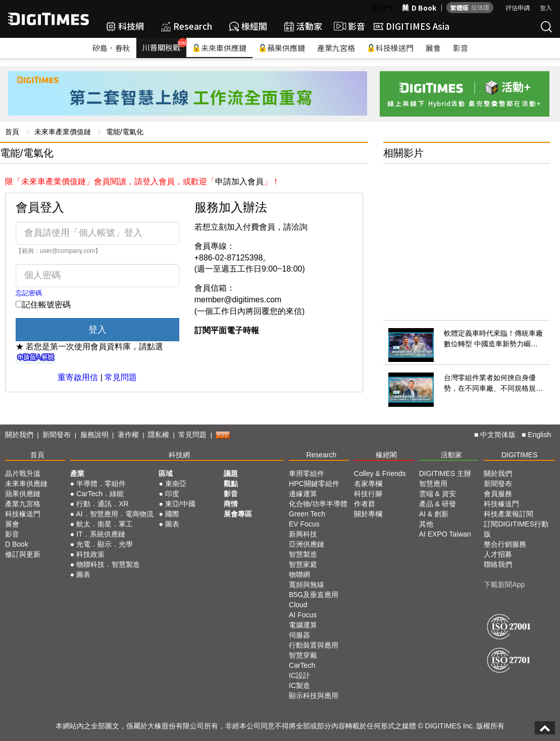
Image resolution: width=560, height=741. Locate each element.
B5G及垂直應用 (314, 595)
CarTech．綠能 (100, 494)
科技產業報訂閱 (508, 514)
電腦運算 (303, 625)
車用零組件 (307, 473)
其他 (426, 524)
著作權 (128, 435)
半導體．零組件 (101, 484)
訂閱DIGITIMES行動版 (516, 529)
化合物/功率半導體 (318, 504)
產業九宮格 (336, 48)
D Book (419, 8)
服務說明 (94, 435)
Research (187, 26)
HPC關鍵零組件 (314, 484)
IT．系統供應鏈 (100, 534)
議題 (231, 473)
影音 (348, 26)
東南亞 (176, 484)
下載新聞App (504, 585)
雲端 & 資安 (438, 494)
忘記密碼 (29, 293)
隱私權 (159, 435)
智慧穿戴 (303, 655)
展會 (433, 48)
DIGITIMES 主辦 (445, 473)
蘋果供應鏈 (282, 48)
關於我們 (19, 435)
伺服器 (299, 635)
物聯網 (299, 574)
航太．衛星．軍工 (105, 524)
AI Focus (303, 615)
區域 (166, 473)
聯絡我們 (498, 564)
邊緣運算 (303, 494)
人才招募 (498, 554)
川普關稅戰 (164, 45)
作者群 (365, 504)
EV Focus (304, 524)
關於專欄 (368, 514)
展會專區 (238, 514)
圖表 (83, 574)
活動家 (303, 26)
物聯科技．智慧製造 (108, 564)
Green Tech (307, 514)
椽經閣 (248, 26)
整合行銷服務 (505, 544)
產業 (77, 473)
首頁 (12, 132)
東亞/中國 (180, 504)
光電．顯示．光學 (105, 544)
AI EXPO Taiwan (445, 534)
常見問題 (121, 377)
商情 (231, 504)
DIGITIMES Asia (412, 26)
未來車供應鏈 (219, 48)
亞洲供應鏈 (307, 544)
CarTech (302, 665)
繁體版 (460, 7)
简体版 (480, 7)
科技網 (125, 26)
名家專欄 (368, 484)
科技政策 (90, 554)
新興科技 (303, 534)
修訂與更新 (23, 554)
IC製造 (299, 685)
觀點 (231, 484)
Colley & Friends (380, 473)
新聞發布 (57, 435)
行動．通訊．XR (102, 504)
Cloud (298, 605)
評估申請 (518, 7)
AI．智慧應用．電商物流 (114, 514)
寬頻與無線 (307, 585)
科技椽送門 (390, 48)
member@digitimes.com (238, 300)
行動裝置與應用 (314, 645)
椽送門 (381, 8)
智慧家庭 (303, 564)
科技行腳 (368, 494)
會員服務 (498, 494)
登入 (546, 7)
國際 (172, 514)
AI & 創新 (434, 514)
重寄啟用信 (78, 377)
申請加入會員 (239, 181)
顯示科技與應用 (314, 696)
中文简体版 (498, 435)
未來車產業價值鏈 (63, 132)
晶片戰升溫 (23, 473)
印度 (172, 494)
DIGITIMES (520, 455)
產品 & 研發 (438, 504)
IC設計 (299, 675)
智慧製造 (303, 554)
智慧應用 (433, 484)
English (539, 435)
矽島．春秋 (111, 48)
